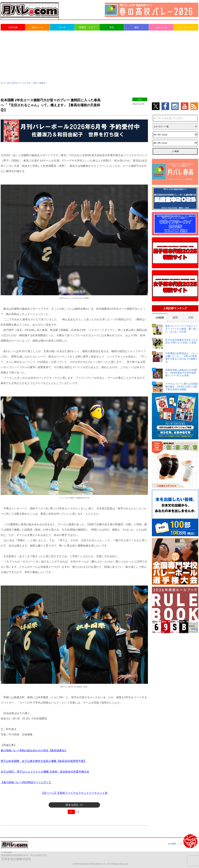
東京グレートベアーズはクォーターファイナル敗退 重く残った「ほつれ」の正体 (182, 329)
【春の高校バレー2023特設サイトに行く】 (26, 782)
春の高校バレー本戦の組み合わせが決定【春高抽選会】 (34, 750)
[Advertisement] (99, 56)
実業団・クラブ (87, 27)
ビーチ (62, 27)
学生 (112, 27)
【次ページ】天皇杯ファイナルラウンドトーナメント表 (74, 793)
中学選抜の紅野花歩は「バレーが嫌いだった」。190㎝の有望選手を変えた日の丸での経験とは (182, 357)
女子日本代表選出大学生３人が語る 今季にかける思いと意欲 (182, 341)
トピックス (161, 27)
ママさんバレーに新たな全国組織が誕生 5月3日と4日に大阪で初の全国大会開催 (182, 387)
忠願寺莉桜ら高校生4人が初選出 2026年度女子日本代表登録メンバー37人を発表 (181, 373)
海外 (136, 27)
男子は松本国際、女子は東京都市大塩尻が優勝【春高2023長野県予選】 (43, 761)
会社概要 (172, 844)
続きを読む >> (74, 805)
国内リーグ (38, 27)
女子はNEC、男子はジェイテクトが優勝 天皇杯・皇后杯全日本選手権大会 (45, 772)
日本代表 (13, 27)
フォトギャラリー (186, 27)
